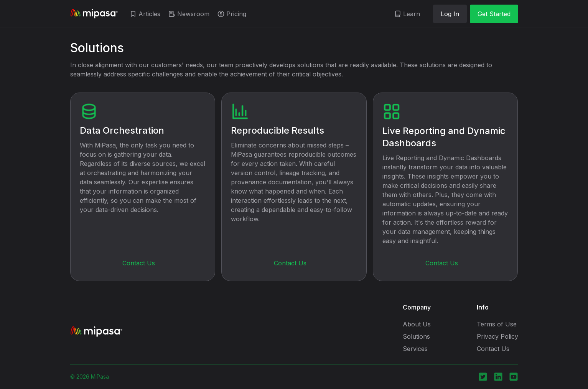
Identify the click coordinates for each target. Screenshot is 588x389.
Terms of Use (497, 324)
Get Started (494, 14)
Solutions (416, 336)
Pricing (236, 14)
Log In (450, 14)
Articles (149, 14)
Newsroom (193, 14)
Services (415, 349)
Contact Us (139, 263)
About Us (417, 324)
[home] (94, 14)
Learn (412, 14)
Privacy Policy (497, 336)
